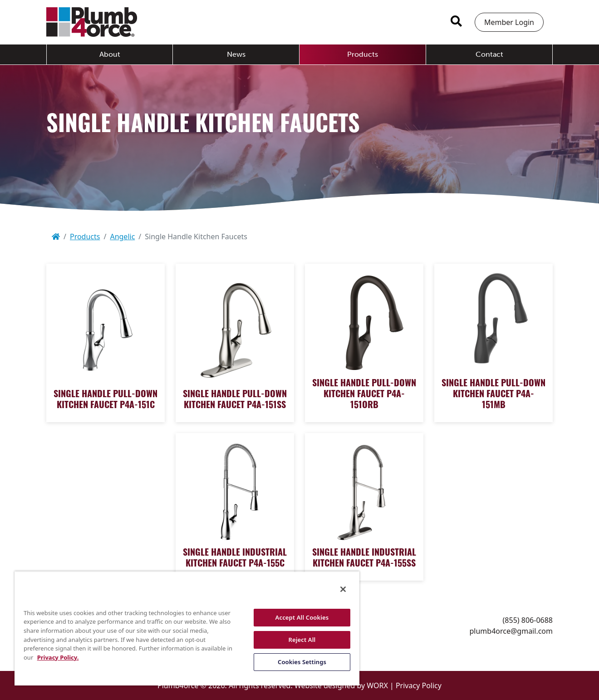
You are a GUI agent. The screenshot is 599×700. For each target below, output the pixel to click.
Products (363, 54)
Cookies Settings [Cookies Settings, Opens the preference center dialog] (302, 662)
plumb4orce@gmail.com (511, 631)
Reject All (302, 640)
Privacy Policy (419, 685)
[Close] (343, 589)
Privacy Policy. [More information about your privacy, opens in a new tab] (58, 657)
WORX (377, 685)
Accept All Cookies (302, 617)
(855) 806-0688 (528, 620)
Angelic (122, 237)
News (236, 54)
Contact (489, 54)
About (110, 54)
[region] (187, 628)
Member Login (509, 22)
